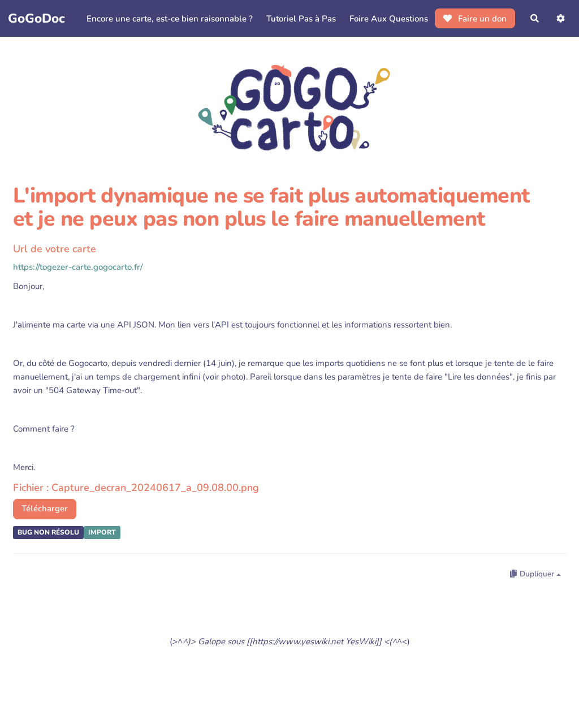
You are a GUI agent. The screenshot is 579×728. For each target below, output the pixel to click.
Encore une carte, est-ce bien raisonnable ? (170, 19)
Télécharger (45, 509)
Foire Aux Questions (389, 19)
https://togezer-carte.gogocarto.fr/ (78, 267)
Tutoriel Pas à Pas (301, 19)
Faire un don (475, 19)
